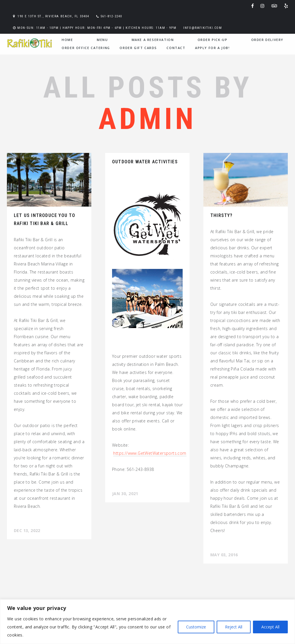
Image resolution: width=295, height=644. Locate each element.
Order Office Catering (86, 48)
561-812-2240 (111, 16)
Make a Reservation (153, 40)
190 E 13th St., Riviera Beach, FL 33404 (53, 16)
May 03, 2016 (224, 555)
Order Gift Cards (138, 48)
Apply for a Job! (212, 48)
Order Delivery (267, 40)
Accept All (270, 627)
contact (176, 48)
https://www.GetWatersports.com (150, 453)
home (67, 40)
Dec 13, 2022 (27, 530)
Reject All (234, 627)
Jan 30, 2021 (125, 494)
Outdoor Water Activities (145, 162)
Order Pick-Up (213, 40)
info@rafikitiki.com (203, 28)
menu (102, 40)
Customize (196, 627)
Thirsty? (222, 215)
